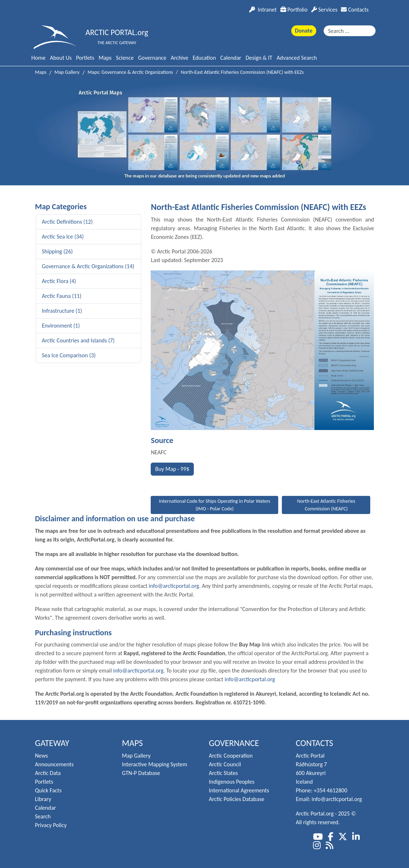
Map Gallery (136, 756)
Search (43, 816)
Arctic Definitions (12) (67, 222)
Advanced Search (297, 58)
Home (39, 58)
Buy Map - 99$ (172, 469)
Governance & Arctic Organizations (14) (88, 266)
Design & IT (259, 58)
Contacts (355, 10)
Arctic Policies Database (237, 799)
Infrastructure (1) (62, 311)
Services (324, 10)
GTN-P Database (141, 773)
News (42, 756)
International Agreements (239, 790)
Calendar (231, 58)
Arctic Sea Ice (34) (63, 237)
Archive (179, 58)
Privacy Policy (51, 825)
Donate (304, 31)
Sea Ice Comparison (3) (69, 355)
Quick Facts (48, 790)
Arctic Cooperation (231, 756)
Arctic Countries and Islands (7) (78, 340)
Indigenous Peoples (232, 782)
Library (43, 799)
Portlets (85, 58)
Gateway (52, 743)
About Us (61, 58)
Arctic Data (48, 773)
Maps (105, 58)
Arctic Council (225, 764)
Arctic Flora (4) (59, 281)
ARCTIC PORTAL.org (117, 32)
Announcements (55, 764)
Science (125, 58)
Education (204, 58)
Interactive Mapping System (155, 764)
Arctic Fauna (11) (62, 296)
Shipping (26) (57, 251)
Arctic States (224, 773)
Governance (152, 58)
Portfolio (294, 10)
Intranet (263, 10)
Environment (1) (61, 326)
